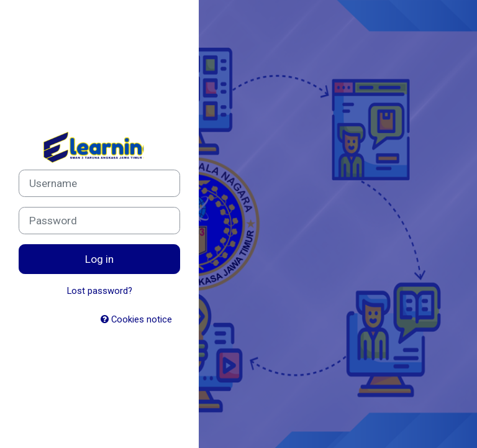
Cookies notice (136, 319)
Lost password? (100, 291)
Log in (99, 259)
